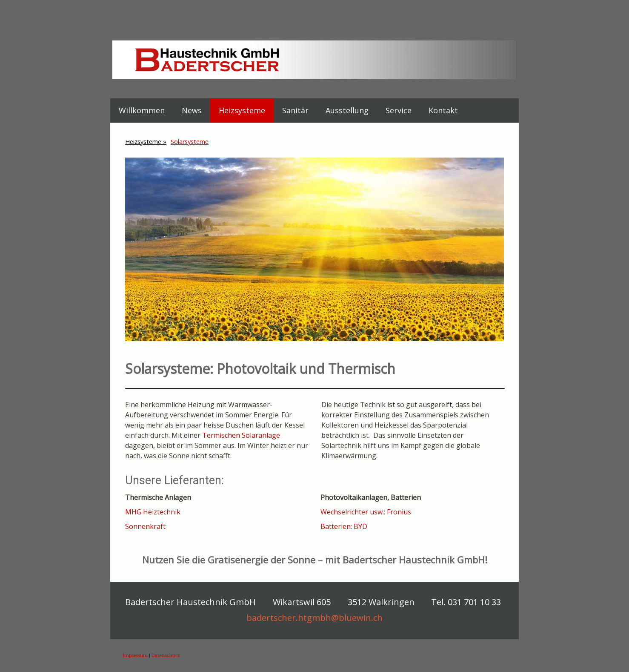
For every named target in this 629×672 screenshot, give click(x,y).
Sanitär (295, 110)
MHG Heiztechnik (153, 512)
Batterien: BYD (344, 526)
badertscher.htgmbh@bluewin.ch (314, 618)
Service (399, 110)
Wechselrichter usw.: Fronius (367, 512)
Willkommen (142, 110)
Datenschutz (166, 655)
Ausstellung (347, 110)
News (192, 110)
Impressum (135, 655)
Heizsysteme (242, 110)
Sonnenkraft (145, 526)
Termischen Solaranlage (241, 435)
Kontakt (443, 110)
